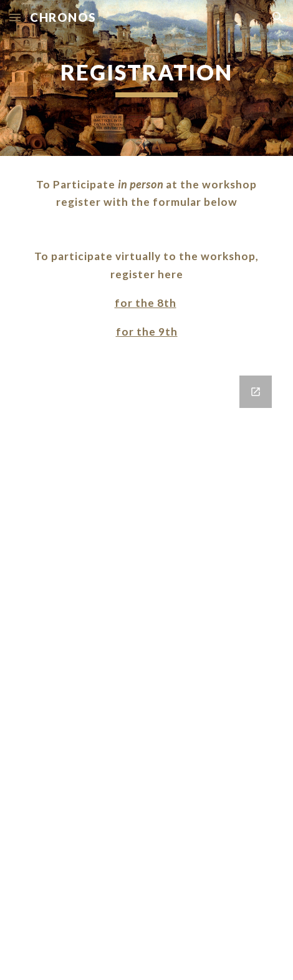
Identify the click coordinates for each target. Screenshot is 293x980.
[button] (15, 17)
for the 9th (147, 332)
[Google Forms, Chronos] (146, 670)
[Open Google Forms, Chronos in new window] (256, 392)
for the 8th (146, 303)
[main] (146, 78)
